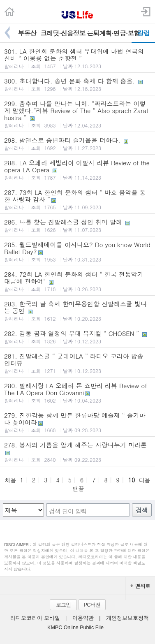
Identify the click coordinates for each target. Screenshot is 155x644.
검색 (142, 510)
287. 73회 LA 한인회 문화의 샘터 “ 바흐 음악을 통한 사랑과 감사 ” (77, 199)
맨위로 (140, 586)
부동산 (27, 33)
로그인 (63, 605)
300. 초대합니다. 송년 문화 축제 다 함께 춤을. (77, 84)
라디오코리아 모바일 (35, 618)
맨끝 (79, 489)
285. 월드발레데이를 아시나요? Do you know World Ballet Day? (77, 251)
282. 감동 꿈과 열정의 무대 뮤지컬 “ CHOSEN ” (77, 337)
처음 (10, 480)
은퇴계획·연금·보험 (109, 33)
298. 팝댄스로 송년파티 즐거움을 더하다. (77, 144)
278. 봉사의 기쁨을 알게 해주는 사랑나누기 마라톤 (77, 452)
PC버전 (92, 605)
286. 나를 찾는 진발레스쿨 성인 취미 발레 (77, 225)
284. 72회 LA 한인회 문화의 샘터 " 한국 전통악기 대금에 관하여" (77, 281)
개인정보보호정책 (127, 618)
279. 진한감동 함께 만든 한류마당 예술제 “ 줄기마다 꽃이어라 (77, 422)
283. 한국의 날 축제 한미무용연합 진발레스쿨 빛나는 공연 (77, 311)
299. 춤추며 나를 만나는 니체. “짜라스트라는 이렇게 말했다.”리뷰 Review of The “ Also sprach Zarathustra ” (77, 114)
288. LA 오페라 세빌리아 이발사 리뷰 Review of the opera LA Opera (77, 170)
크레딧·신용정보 (63, 33)
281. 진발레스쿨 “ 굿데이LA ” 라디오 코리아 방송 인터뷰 (77, 363)
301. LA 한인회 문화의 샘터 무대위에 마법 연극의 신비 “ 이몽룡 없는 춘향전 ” (77, 58)
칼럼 (143, 33)
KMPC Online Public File (75, 628)
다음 (145, 480)
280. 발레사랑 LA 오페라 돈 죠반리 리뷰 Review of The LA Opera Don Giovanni (77, 393)
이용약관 (83, 618)
